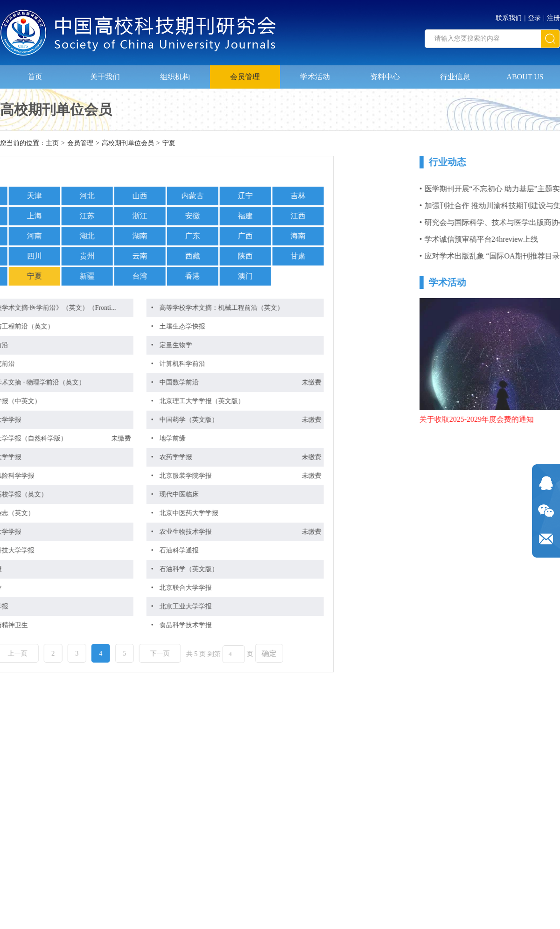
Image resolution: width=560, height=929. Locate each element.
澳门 (157, 276)
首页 (35, 73)
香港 (104, 276)
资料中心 (385, 73)
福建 (157, 216)
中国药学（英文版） (100, 420)
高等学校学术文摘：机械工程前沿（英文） (133, 308)
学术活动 (315, 73)
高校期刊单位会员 (128, 144)
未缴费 (223, 382)
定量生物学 (87, 345)
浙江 (51, 216)
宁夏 (169, 144)
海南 (210, 236)
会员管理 (245, 73)
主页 (52, 144)
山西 (51, 196)
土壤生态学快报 (94, 326)
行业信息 (455, 73)
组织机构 (175, 73)
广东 (104, 236)
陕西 (157, 256)
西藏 (104, 256)
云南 (51, 256)
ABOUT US (525, 73)
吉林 (210, 196)
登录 (534, 15)
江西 (210, 216)
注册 (553, 15)
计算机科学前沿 (94, 364)
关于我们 (105, 73)
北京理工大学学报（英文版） (113, 401)
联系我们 (509, 15)
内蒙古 (104, 196)
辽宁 (157, 196)
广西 (157, 236)
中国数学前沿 (91, 382)
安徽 (104, 216)
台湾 (51, 276)
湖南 (51, 236)
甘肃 (210, 256)
